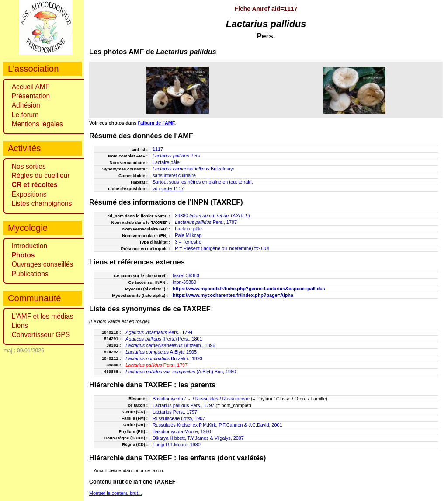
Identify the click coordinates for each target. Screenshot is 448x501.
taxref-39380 (186, 275)
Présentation (31, 96)
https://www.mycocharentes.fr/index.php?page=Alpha (233, 295)
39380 (181, 216)
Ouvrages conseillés (42, 264)
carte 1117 (172, 188)
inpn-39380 (184, 282)
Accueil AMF (31, 87)
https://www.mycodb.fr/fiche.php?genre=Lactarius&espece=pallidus (249, 289)
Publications (30, 274)
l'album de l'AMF (156, 123)
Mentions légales (37, 124)
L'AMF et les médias (43, 316)
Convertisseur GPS (41, 335)
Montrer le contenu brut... (116, 493)
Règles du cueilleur (41, 176)
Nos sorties (29, 166)
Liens (20, 325)
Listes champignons (42, 204)
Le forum (25, 115)
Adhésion (26, 105)
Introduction (30, 246)
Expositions (29, 194)
